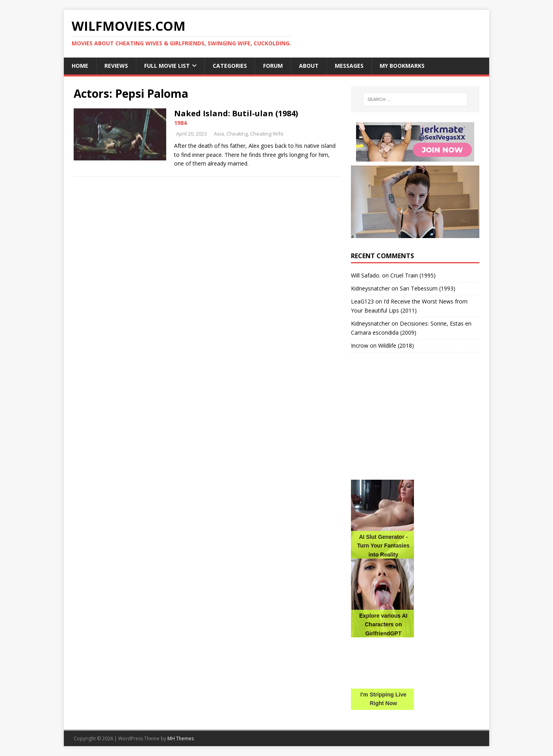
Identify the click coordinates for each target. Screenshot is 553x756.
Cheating (237, 134)
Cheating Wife (267, 134)
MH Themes (181, 738)
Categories (230, 66)
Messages (349, 66)
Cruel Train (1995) (413, 275)
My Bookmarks (402, 66)
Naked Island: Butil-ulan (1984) (236, 113)
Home (80, 66)
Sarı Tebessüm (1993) (428, 288)
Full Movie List (167, 66)
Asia (219, 134)
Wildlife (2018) (396, 345)
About (309, 66)
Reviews (116, 66)
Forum (273, 66)
